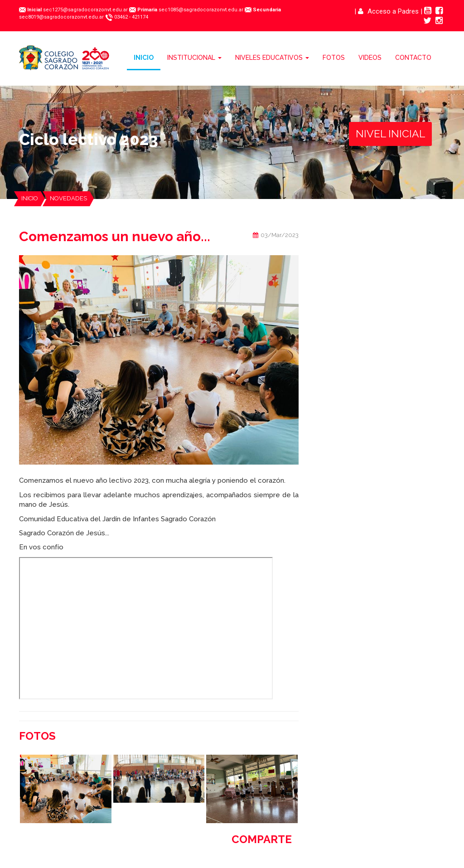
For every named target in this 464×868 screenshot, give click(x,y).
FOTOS (334, 58)
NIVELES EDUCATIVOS (272, 58)
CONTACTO (413, 58)
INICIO (144, 58)
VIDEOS (370, 58)
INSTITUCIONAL (194, 58)
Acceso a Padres (388, 11)
